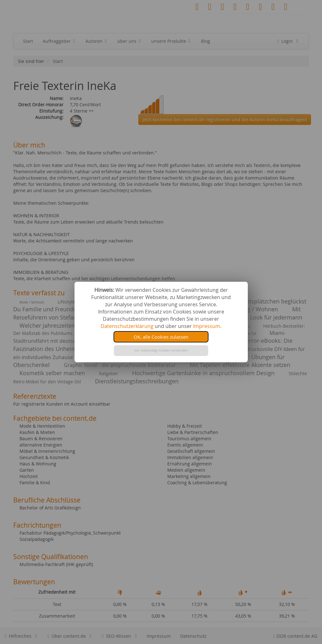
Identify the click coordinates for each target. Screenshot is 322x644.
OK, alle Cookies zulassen (161, 337)
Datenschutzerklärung (127, 326)
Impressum (207, 326)
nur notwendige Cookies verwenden (161, 350)
